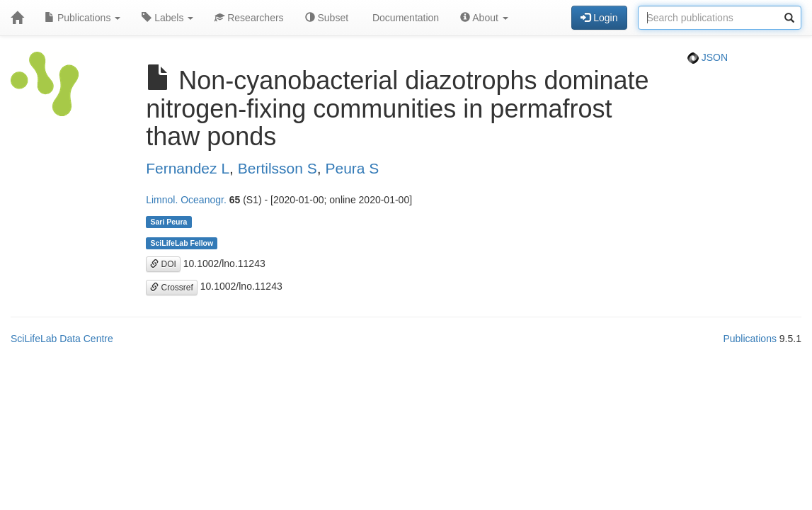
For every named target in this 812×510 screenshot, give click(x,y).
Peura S (352, 168)
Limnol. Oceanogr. (186, 200)
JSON (708, 57)
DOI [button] (163, 264)
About (484, 18)
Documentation (404, 18)
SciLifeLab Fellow (182, 243)
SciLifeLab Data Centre (62, 339)
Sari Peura (168, 222)
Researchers (249, 18)
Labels (167, 18)
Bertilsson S (278, 168)
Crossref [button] (172, 288)
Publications (82, 18)
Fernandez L (188, 168)
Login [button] (599, 18)
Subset (327, 18)
